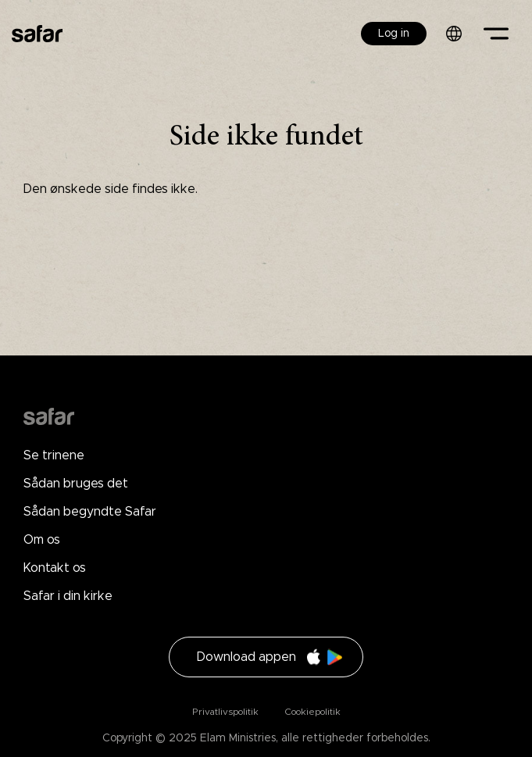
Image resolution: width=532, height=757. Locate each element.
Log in (394, 34)
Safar (37, 33)
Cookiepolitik (311, 712)
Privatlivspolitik (225, 712)
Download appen (246, 657)
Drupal (49, 416)
